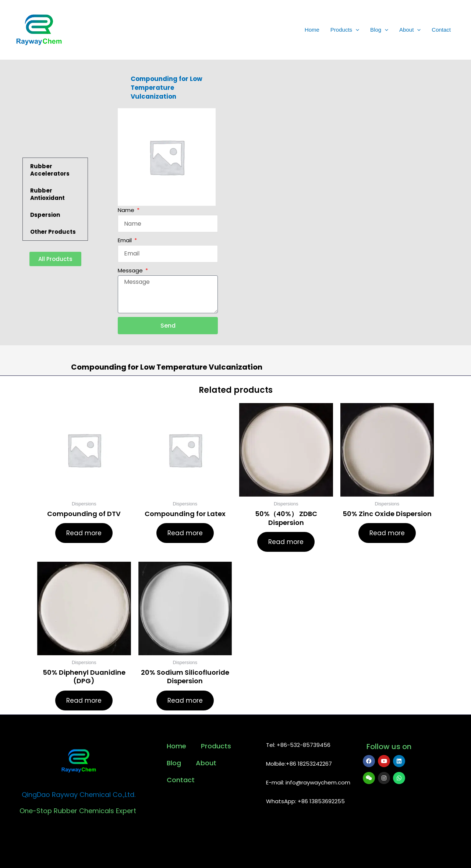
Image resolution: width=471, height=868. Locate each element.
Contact (441, 30)
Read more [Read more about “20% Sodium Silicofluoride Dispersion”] (185, 701)
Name (127, 210)
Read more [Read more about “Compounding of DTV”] (84, 533)
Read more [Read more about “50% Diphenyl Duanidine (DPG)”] (84, 701)
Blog (379, 30)
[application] (356, 30)
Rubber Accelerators (50, 170)
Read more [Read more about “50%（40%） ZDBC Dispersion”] (286, 542)
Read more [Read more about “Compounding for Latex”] (185, 533)
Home (312, 30)
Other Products (53, 232)
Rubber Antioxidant (47, 194)
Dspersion (45, 215)
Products (345, 30)
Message (131, 270)
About (410, 30)
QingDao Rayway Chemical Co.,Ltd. (79, 795)
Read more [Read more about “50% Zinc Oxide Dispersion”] (387, 533)
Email (125, 240)
